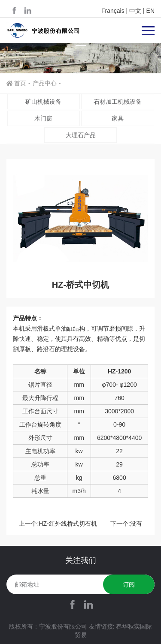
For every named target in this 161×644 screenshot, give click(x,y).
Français (113, 11)
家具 (118, 118)
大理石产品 (81, 135)
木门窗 (43, 118)
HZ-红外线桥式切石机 (68, 524)
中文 (135, 11)
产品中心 (45, 83)
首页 (20, 83)
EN (150, 11)
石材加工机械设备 (118, 102)
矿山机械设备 (43, 102)
